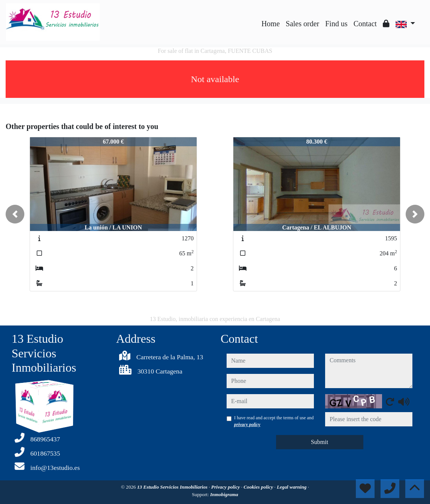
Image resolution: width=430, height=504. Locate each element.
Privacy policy (226, 487)
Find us (336, 24)
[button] (15, 214)
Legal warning (292, 487)
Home (271, 24)
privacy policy (247, 424)
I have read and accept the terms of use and (274, 421)
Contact (365, 24)
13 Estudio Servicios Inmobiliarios (173, 487)
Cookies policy (259, 487)
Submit (320, 442)
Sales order (302, 24)
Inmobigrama (224, 494)
